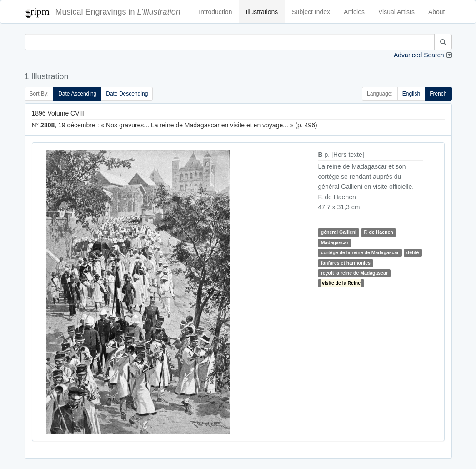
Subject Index (311, 12)
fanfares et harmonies (346, 263)
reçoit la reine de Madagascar (354, 273)
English (411, 94)
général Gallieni (339, 232)
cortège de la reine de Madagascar (360, 252)
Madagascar (335, 242)
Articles (354, 12)
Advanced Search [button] (419, 55)
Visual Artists (396, 12)
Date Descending (127, 94)
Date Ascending (77, 94)
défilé (413, 252)
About (437, 12)
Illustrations (262, 12)
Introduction (215, 12)
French (438, 94)
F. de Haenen (378, 232)
